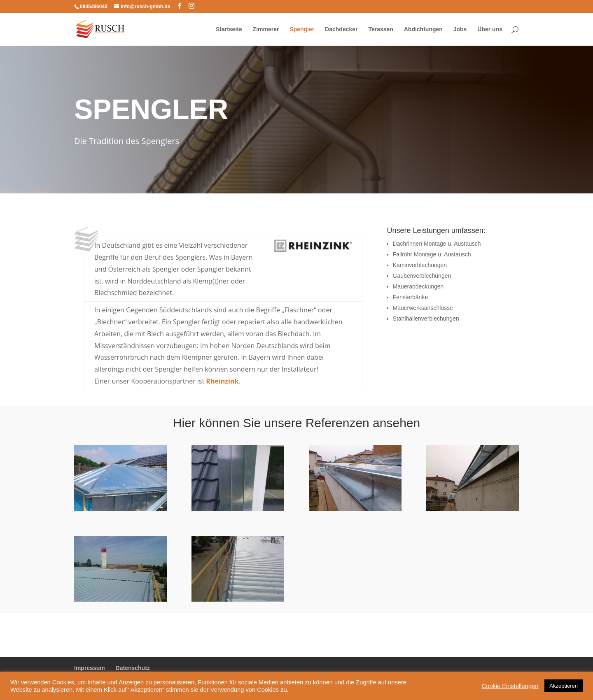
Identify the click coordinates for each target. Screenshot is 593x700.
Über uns (490, 29)
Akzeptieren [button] (564, 686)
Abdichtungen (423, 29)
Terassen (381, 29)
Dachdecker (341, 29)
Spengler (302, 29)
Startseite (229, 29)
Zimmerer (266, 29)
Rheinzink (222, 381)
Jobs (460, 29)
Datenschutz (133, 668)
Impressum (90, 668)
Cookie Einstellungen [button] (510, 686)
